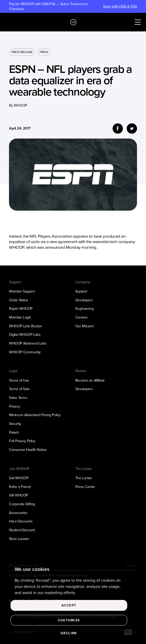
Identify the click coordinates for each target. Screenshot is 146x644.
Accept (69, 605)
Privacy (14, 406)
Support (81, 291)
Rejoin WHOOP (21, 308)
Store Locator (19, 539)
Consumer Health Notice (28, 450)
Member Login (20, 317)
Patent (14, 432)
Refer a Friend (20, 487)
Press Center (85, 487)
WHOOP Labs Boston (25, 326)
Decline (69, 633)
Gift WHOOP (19, 495)
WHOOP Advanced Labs (28, 343)
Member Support (22, 291)
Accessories (18, 513)
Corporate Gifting (22, 504)
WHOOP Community (25, 352)
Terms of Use (19, 380)
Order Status (19, 300)
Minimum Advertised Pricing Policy (35, 415)
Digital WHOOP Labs (25, 334)
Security (15, 424)
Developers (84, 300)
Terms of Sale (19, 389)
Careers (81, 317)
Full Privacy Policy (22, 441)
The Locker (84, 478)
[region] (73, 602)
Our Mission (84, 326)
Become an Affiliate (90, 380)
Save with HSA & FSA (120, 6)
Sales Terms (18, 398)
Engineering (84, 308)
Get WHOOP (19, 478)
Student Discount (22, 530)
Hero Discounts (21, 521)
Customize (69, 620)
